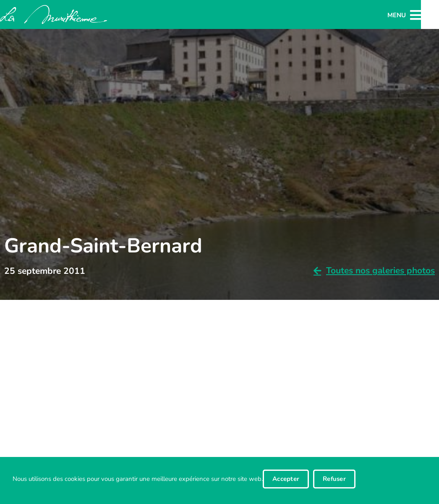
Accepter (286, 479)
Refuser (334, 479)
